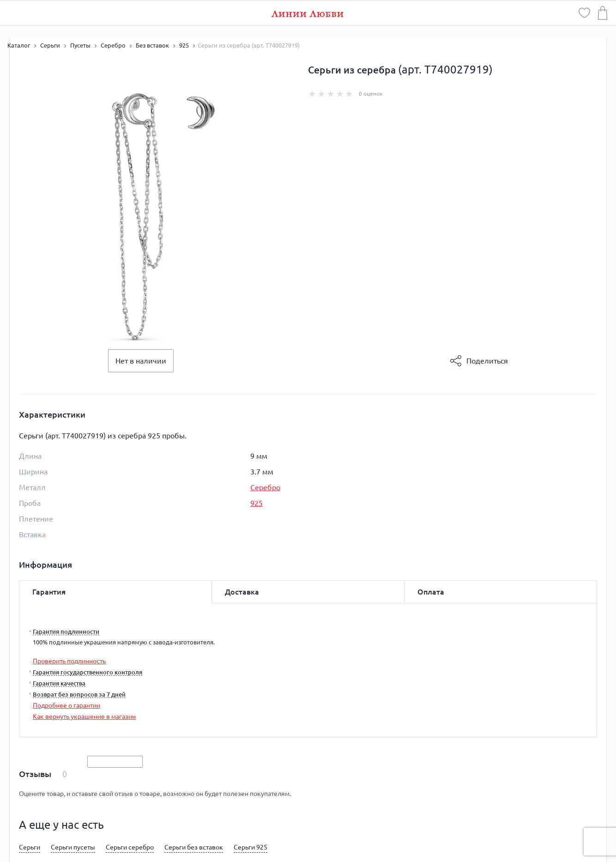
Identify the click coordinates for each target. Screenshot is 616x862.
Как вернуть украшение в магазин (84, 716)
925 (257, 503)
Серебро (265, 487)
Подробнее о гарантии (66, 705)
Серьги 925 (251, 847)
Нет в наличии (141, 361)
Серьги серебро (130, 847)
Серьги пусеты (73, 847)
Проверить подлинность (69, 661)
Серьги (30, 847)
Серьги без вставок (194, 847)
